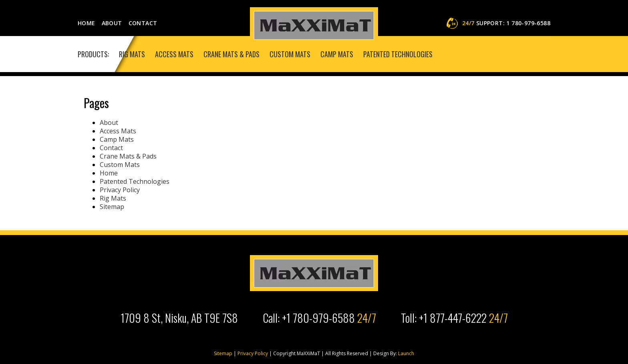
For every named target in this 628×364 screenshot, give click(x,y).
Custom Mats (290, 54)
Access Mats (174, 54)
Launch (406, 353)
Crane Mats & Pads (231, 54)
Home (87, 23)
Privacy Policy (120, 190)
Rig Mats (132, 54)
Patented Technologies (398, 54)
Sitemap (112, 207)
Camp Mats (337, 54)
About (112, 23)
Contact (143, 23)
